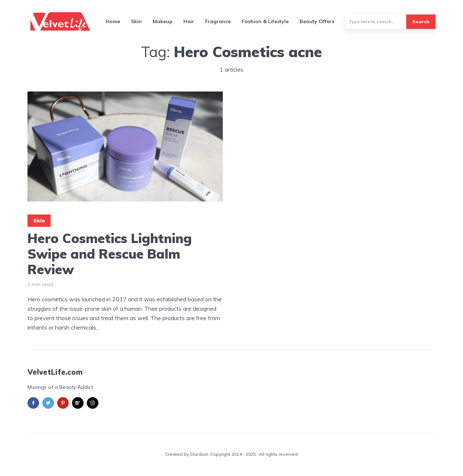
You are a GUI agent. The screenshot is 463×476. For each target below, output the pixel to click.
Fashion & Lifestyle (265, 21)
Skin (136, 21)
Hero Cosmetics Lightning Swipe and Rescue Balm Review (110, 254)
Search (421, 22)
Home (113, 21)
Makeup (163, 21)
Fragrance (218, 21)
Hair (189, 21)
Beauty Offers (317, 21)
